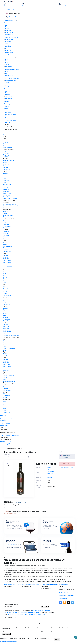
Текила (5, 281)
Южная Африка (7, 246)
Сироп (7, 84)
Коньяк (7, 61)
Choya (5, 350)
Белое (7, 27)
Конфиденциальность (10, 585)
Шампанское (9, 39)
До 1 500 (6, 188)
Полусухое (8, 31)
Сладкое (5, 157)
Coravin (5, 410)
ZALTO (5, 398)
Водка (5, 272)
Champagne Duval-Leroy (10, 204)
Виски (7, 59)
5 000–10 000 (7, 193)
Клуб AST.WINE (10, 10)
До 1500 (5, 255)
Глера (5, 237)
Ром (4, 279)
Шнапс (5, 292)
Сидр (7, 72)
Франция (6, 173)
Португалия (6, 248)
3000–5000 (6, 259)
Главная (10, 443)
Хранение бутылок (8, 403)
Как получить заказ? (11, 116)
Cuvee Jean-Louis (8, 215)
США (4, 182)
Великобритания (8, 321)
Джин (7, 65)
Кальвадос (6, 290)
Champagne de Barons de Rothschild (13, 206)
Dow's (5, 303)
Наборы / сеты (7, 412)
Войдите (7, 512)
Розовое (5, 144)
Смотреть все (9, 34)
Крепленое (6, 146)
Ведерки (5, 401)
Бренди (5, 277)
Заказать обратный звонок (67, 596)
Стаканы (8, 95)
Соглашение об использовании (9, 641)
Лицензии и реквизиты (52, 585)
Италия (5, 175)
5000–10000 (7, 330)
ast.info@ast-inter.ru (5, 441)
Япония (5, 356)
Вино (4, 135)
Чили (5, 179)
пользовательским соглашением (41, 611)
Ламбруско (9, 45)
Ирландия (6, 312)
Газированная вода (11, 80)
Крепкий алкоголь (8, 266)
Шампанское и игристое (10, 199)
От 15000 (6, 264)
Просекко (8, 47)
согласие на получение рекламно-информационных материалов (26, 614)
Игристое (8, 41)
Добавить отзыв (21, 502)
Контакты (8, 118)
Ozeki (5, 346)
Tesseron (6, 299)
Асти (7, 43)
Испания (6, 177)
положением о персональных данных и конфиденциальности (22, 612)
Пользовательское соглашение (26, 585)
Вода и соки (6, 370)
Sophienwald (7, 396)
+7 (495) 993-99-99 (5, 436)
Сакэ (7, 73)
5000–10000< (7, 261)
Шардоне (6, 168)
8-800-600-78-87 (15, 436)
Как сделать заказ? (11, 114)
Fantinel (5, 213)
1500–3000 (6, 257)
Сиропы (5, 377)
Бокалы (8, 91)
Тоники (5, 379)
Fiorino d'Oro (6, 211)
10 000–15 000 (7, 195)
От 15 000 (6, 197)
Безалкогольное (8, 148)
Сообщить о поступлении (67, 468)
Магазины (8, 112)
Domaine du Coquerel (9, 348)
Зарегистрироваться (10, 514)
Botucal (5, 301)
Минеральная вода (8, 376)
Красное (8, 25)
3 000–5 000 (6, 191)
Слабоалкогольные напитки (11, 336)
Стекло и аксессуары (9, 381)
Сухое (7, 29)
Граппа (5, 294)
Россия (49, 467)
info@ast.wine (9, 123)
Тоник (7, 82)
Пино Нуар (6, 232)
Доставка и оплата (64, 585)
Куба (4, 315)
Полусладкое (9, 32)
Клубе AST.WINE (12, 544)
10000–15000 (7, 263)
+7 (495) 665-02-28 (11, 120)
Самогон (6, 288)
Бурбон (7, 63)
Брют (7, 49)
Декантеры (9, 97)
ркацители (50, 478)
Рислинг (5, 166)
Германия (6, 180)
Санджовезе (7, 164)
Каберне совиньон (8, 160)
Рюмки (7, 93)
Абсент (5, 286)
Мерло (5, 162)
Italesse (5, 394)
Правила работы (40, 585)
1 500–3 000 (6, 190)
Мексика (6, 317)
